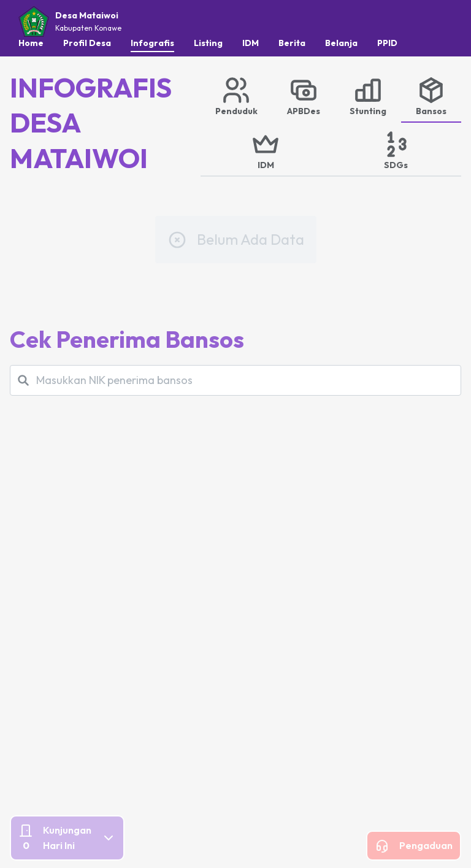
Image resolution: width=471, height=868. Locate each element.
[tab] (236, 96)
